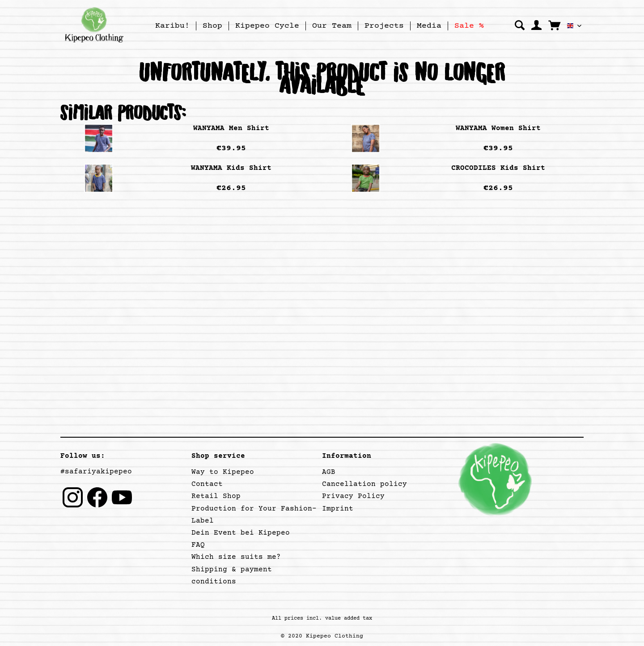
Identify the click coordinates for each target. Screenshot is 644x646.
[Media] (429, 26)
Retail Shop (216, 496)
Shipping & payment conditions (232, 576)
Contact (207, 484)
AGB (329, 472)
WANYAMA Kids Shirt (231, 168)
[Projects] (384, 26)
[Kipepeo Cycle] (267, 26)
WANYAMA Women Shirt (498, 128)
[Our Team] (332, 26)
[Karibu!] (172, 26)
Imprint (338, 509)
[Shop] (212, 26)
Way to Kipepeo (223, 472)
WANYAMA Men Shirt (231, 128)
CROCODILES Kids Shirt (498, 168)
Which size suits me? (236, 557)
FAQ (198, 545)
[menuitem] (173, 26)
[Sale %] (469, 26)
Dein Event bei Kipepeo (241, 533)
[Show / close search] (520, 25)
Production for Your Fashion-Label (254, 515)
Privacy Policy (353, 496)
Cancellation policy (364, 484)
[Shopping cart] (554, 25)
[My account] (536, 25)
